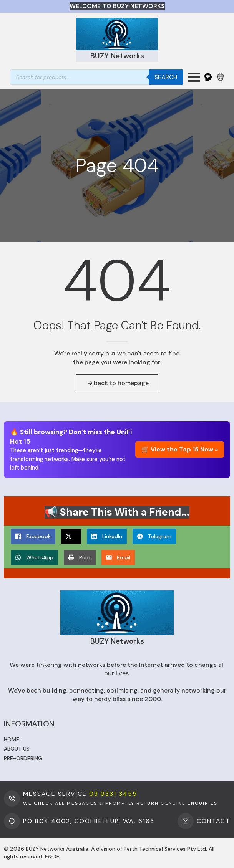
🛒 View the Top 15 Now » (180, 449)
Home (12, 739)
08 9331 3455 (113, 794)
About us (17, 749)
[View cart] (221, 77)
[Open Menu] (194, 77)
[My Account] (208, 77)
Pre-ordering (23, 758)
